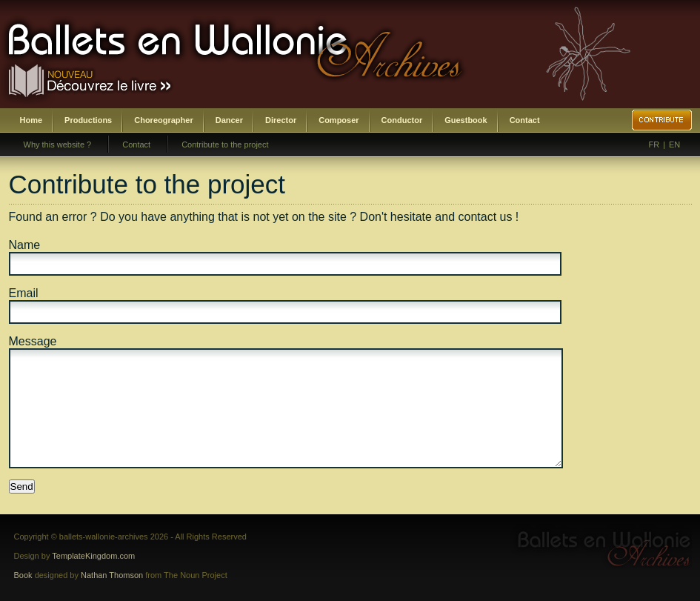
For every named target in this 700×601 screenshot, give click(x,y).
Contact (525, 120)
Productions (88, 120)
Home (31, 120)
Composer (339, 120)
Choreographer (163, 120)
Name (25, 245)
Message (33, 341)
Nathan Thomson (112, 575)
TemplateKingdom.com (93, 556)
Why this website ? (58, 145)
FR (654, 145)
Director (281, 120)
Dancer (229, 120)
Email (24, 293)
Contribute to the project (225, 145)
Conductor (402, 120)
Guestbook (466, 120)
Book (23, 575)
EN (674, 145)
